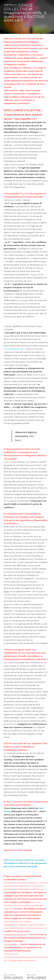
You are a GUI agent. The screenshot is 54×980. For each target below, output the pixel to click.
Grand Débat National (14, 339)
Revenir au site (11, 5)
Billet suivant (33, 945)
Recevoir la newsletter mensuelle (21, 840)
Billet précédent (10, 945)
